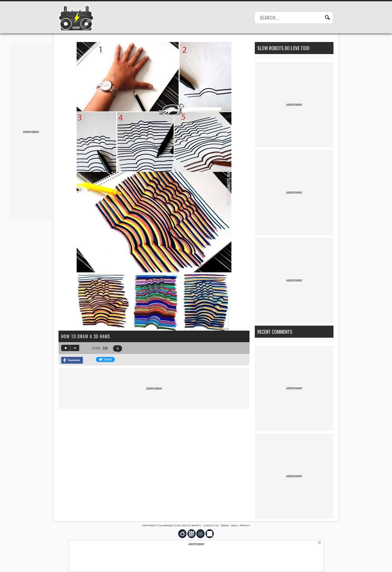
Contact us (211, 526)
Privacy (245, 526)
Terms (225, 526)
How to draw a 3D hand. (86, 336)
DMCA (234, 526)
